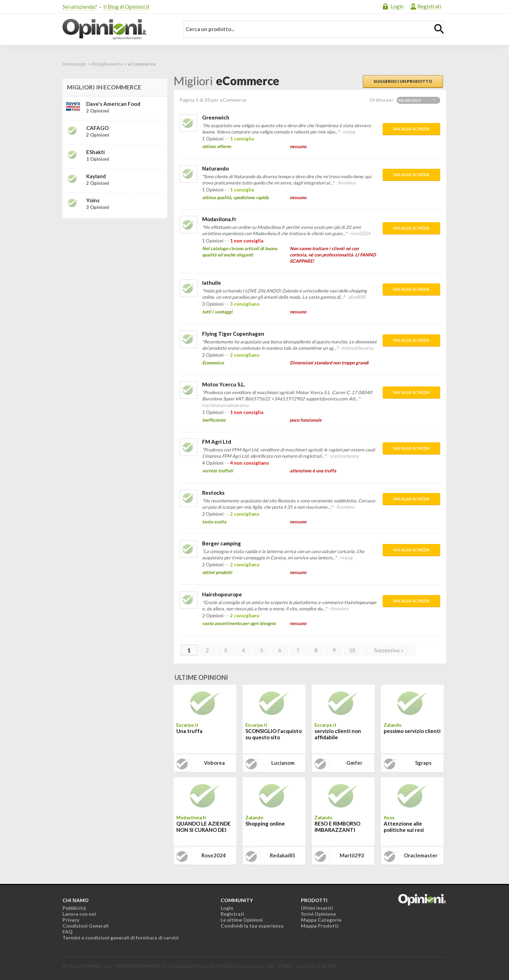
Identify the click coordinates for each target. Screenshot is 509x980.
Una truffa (189, 731)
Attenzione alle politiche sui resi (404, 827)
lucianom (283, 763)
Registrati (429, 6)
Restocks (213, 493)
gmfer (354, 763)
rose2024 (214, 855)
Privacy (71, 920)
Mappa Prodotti (320, 926)
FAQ (68, 932)
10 (352, 650)
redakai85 (283, 855)
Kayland (96, 176)
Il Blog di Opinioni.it (126, 7)
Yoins (93, 200)
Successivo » (389, 650)
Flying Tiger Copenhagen (233, 334)
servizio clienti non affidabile (338, 734)
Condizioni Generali (86, 926)
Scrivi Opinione (318, 914)
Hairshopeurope (222, 594)
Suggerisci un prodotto (403, 81)
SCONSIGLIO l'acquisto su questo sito (274, 734)
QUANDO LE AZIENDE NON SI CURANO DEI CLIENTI (204, 827)
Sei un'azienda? (80, 7)
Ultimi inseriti (317, 908)
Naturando (215, 168)
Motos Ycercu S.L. (224, 384)
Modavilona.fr (219, 219)
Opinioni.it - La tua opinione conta (117, 29)
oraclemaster (421, 855)
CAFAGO (97, 128)
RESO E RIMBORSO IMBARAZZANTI (337, 827)
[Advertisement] (115, 268)
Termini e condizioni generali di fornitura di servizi (121, 938)
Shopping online (265, 823)
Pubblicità (74, 908)
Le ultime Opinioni (242, 920)
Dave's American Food (113, 104)
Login (397, 6)
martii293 (352, 855)
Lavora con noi (79, 914)
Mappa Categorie (321, 920)
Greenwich (216, 117)
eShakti (95, 152)
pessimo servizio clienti (412, 731)
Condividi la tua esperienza (252, 926)
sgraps (423, 763)
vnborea (214, 763)
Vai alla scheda (411, 129)
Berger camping (222, 543)
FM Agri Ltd (217, 442)
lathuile (212, 283)
